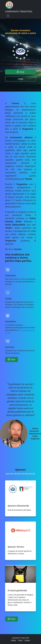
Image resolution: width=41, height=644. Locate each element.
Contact (27, 640)
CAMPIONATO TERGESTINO (19, 11)
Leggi (21, 79)
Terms (20, 640)
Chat (20, 72)
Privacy (14, 640)
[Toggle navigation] (8, 16)
